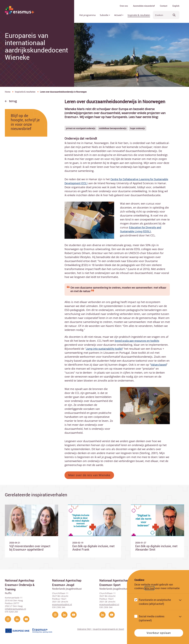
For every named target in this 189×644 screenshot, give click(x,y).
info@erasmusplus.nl (15, 608)
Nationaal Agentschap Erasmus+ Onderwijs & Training (20, 584)
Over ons (124, 6)
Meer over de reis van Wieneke (89, 475)
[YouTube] (26, 618)
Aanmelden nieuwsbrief (144, 6)
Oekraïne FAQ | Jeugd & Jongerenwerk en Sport (101, 628)
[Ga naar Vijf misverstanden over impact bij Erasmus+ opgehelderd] (32, 531)
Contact (164, 6)
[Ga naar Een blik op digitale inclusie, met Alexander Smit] (157, 531)
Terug (13, 101)
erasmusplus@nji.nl (62, 604)
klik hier (150, 588)
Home (8, 92)
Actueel (119, 15)
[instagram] (8, 618)
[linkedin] (17, 618)
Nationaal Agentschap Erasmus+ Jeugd (67, 582)
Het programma (87, 15)
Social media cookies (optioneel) (152, 618)
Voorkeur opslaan (159, 633)
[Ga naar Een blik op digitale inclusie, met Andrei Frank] (95, 531)
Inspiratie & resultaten (139, 15)
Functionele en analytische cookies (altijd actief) (155, 602)
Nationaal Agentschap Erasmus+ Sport (114, 582)
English (176, 6)
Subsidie (105, 15)
